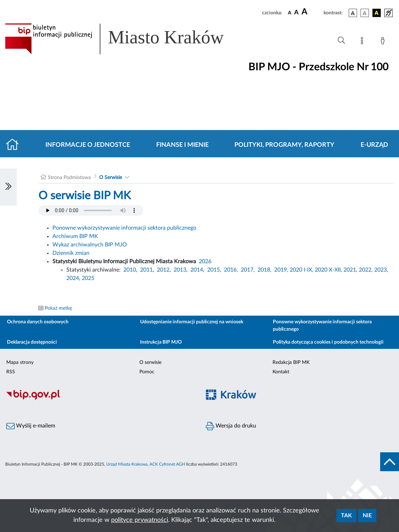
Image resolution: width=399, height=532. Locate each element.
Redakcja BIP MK (291, 362)
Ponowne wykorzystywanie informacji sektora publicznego (124, 228)
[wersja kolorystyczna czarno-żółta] (377, 13)
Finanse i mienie (182, 145)
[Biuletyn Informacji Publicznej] (100, 398)
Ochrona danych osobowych (38, 322)
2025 (88, 278)
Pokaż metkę (58, 308)
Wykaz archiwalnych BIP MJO (90, 245)
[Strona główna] (15, 145)
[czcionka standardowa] (290, 13)
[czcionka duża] (311, 12)
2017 (247, 270)
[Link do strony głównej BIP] (124, 39)
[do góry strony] (390, 462)
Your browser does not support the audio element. (91, 210)
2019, (281, 270)
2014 (197, 270)
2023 (380, 270)
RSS (11, 372)
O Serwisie (111, 178)
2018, (264, 270)
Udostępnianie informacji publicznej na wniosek (192, 322)
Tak (346, 516)
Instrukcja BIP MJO (161, 342)
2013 (180, 270)
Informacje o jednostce (88, 145)
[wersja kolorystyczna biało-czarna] (365, 13)
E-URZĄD (374, 145)
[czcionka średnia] (296, 13)
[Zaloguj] (384, 42)
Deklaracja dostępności (32, 342)
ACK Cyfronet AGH (167, 464)
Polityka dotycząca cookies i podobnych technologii (328, 342)
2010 (130, 270)
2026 (205, 261)
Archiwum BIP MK (75, 236)
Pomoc (147, 372)
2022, (367, 270)
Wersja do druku (231, 426)
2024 (73, 278)
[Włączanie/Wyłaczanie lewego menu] (8, 187)
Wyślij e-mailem (31, 426)
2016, (231, 270)
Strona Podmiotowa (69, 178)
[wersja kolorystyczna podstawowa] (353, 13)
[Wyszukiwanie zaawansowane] (341, 41)
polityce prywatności (140, 520)
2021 (350, 270)
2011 (146, 270)
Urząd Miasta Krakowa (127, 464)
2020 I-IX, (302, 270)
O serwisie (150, 362)
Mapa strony (20, 362)
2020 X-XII (328, 270)
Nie (367, 516)
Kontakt (281, 372)
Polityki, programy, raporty (284, 145)
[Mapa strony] (363, 42)
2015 (213, 270)
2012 (163, 270)
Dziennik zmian (71, 253)
